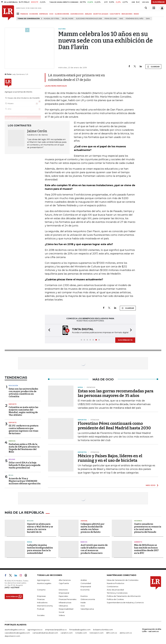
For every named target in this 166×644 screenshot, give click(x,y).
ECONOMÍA (34, 14)
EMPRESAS (44, 14)
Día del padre (68, 19)
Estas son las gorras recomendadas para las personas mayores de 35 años (116, 393)
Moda (30, 542)
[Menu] (18, 14)
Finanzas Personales (68, 599)
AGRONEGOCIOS (77, 14)
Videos (62, 615)
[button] (48, 330)
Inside (83, 603)
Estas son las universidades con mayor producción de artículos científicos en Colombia (23, 393)
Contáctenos (113, 586)
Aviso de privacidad (115, 590)
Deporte (13, 404)
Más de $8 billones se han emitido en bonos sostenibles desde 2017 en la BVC (146, 549)
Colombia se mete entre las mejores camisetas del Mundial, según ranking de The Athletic (23, 411)
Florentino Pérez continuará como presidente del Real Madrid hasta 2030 (114, 426)
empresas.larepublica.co (56, 630)
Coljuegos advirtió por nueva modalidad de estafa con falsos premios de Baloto (93, 528)
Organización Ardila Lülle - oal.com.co (152, 630)
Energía (12, 441)
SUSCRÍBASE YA (125, 340)
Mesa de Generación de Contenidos (123, 580)
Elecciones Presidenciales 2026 (89, 19)
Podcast (41, 609)
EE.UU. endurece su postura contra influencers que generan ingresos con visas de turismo (24, 430)
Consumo (41, 590)
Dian (148, 19)
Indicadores (42, 603)
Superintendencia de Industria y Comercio (125, 603)
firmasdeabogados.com (80, 630)
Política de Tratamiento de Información (124, 596)
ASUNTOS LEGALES (101, 14)
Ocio (83, 606)
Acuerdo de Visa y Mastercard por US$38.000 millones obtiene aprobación (25, 481)
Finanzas (41, 599)
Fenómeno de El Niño (134, 19)
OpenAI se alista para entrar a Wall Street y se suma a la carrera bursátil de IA (40, 528)
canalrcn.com (67, 633)
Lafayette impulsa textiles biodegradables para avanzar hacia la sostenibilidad (40, 549)
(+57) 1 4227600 (12, 587)
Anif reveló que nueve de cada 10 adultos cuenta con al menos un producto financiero (94, 549)
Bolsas (12, 459)
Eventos (84, 596)
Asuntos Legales (44, 583)
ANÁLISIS (88, 14)
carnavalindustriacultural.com (45, 633)
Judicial (84, 521)
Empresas (41, 596)
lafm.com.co (112, 633)
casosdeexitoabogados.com (17, 633)
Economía (85, 590)
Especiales (63, 596)
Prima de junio (111, 19)
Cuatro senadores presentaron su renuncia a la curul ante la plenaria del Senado (148, 528)
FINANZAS (24, 14)
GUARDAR (153, 67)
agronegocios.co (35, 630)
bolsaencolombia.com (103, 630)
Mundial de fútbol (51, 19)
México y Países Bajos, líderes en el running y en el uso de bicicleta (110, 458)
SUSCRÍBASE (159, 2)
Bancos (84, 542)
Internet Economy (45, 606)
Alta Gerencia (65, 580)
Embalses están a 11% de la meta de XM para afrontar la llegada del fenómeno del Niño (24, 448)
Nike (121, 19)
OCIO (51, 14)
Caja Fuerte (64, 583)
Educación (13, 386)
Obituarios (63, 606)
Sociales (41, 615)
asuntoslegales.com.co (15, 630)
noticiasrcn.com (97, 633)
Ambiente (138, 542)
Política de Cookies (115, 599)
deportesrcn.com (12, 636)
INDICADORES (127, 14)
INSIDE (136, 14)
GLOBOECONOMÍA (62, 14)
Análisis (84, 580)
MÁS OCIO (151, 485)
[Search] (146, 8)
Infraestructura (65, 603)
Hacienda (138, 521)
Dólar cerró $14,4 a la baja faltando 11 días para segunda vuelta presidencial (25, 465)
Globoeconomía (88, 599)
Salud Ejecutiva (87, 609)
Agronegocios (43, 580)
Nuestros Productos (115, 583)
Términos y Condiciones (117, 593)
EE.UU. (11, 475)
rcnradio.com (81, 633)
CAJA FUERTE (115, 14)
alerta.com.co (126, 633)
